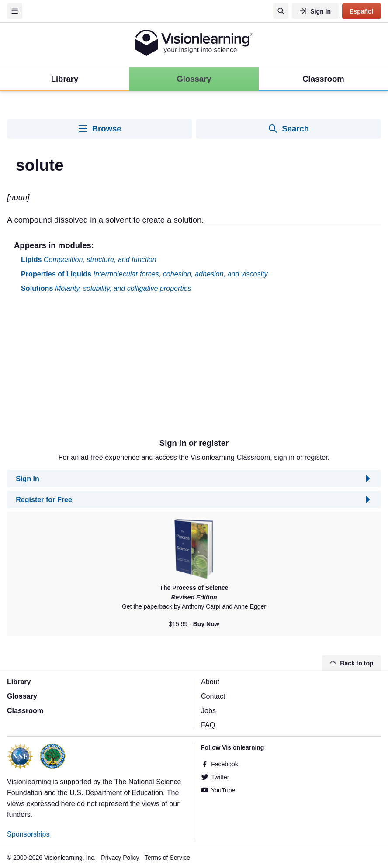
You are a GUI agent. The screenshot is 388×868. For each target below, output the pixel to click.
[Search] (281, 11)
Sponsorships (28, 834)
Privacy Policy (120, 858)
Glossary (22, 696)
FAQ (208, 725)
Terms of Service (167, 858)
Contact (213, 696)
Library (19, 682)
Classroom (25, 710)
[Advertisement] (194, 369)
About (210, 682)
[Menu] (15, 11)
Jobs (208, 710)
